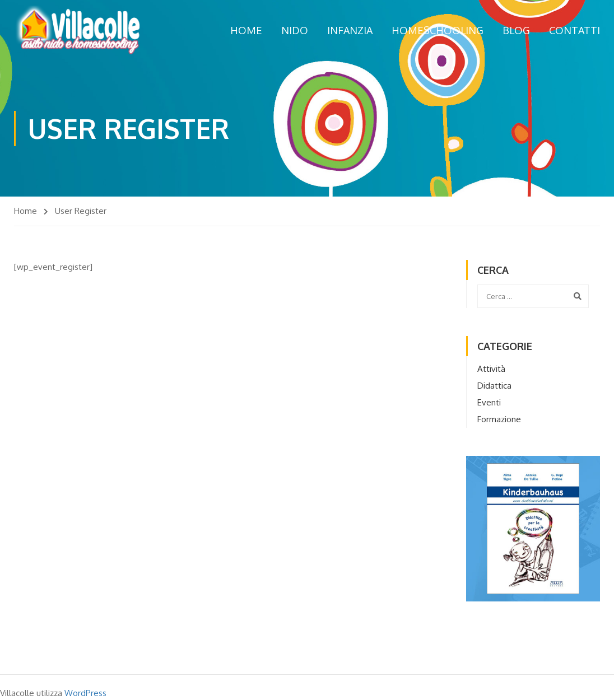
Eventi (489, 402)
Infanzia (350, 30)
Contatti (575, 30)
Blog (516, 30)
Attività (491, 369)
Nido (295, 30)
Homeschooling (438, 30)
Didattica (494, 386)
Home (246, 30)
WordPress (85, 693)
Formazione (499, 419)
